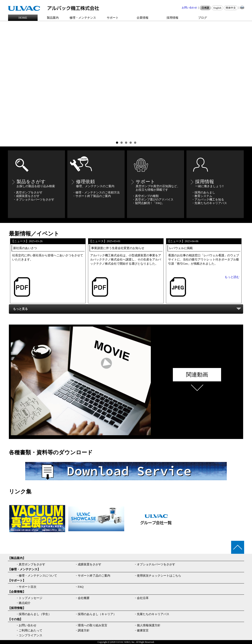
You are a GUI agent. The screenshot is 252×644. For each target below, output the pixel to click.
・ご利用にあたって (29, 630)
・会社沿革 (141, 598)
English (217, 8)
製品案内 (53, 18)
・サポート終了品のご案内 (93, 576)
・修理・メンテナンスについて (36, 576)
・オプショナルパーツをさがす (155, 564)
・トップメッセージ (29, 598)
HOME (23, 18)
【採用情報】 (17, 608)
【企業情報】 (17, 592)
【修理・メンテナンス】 (24, 569)
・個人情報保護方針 (147, 625)
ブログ (202, 18)
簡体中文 (231, 8)
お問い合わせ (189, 8)
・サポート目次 (26, 587)
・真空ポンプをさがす (31, 564)
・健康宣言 (141, 630)
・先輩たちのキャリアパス (152, 614)
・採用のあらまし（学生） (33, 614)
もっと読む (232, 277)
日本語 (205, 8)
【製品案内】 (17, 558)
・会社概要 (82, 598)
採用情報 (172, 18)
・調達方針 (82, 630)
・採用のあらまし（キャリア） (95, 614)
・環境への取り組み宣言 (91, 625)
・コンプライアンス (29, 635)
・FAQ (79, 587)
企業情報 (143, 18)
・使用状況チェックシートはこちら (157, 576)
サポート (113, 18)
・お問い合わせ (26, 625)
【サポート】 (17, 581)
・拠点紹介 (23, 603)
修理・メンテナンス (83, 18)
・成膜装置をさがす (88, 564)
